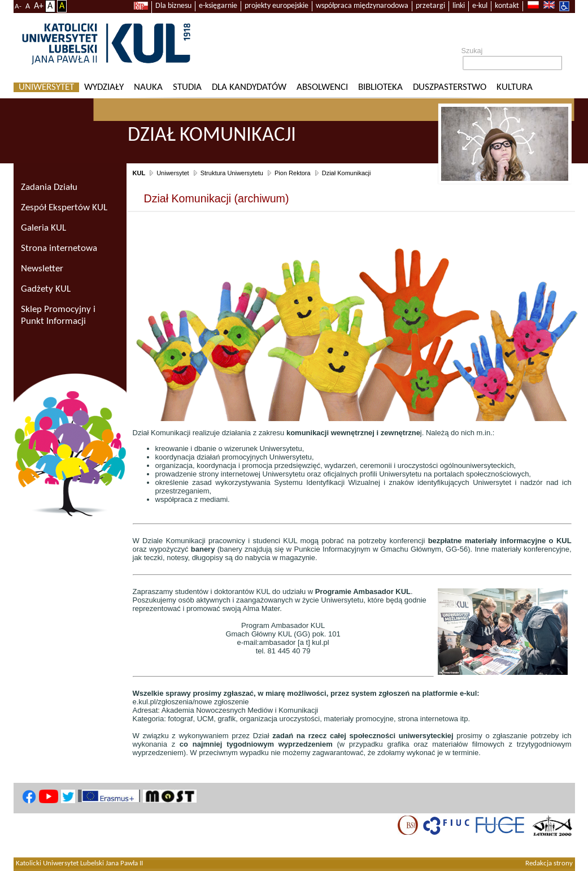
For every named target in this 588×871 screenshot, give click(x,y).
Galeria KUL (43, 228)
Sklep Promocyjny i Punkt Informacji (58, 315)
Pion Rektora (293, 173)
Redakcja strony (549, 864)
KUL (139, 173)
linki (459, 6)
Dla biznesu (173, 6)
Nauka (148, 87)
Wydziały (104, 87)
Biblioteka (380, 87)
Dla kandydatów (249, 87)
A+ (39, 6)
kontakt (507, 6)
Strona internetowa (59, 248)
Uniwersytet (46, 87)
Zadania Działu (49, 187)
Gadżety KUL (46, 289)
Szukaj (472, 51)
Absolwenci (322, 87)
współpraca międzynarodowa (362, 6)
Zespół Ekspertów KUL (64, 208)
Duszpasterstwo (450, 87)
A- (18, 6)
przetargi (430, 6)
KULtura (515, 87)
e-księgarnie (218, 6)
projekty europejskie (276, 6)
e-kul (480, 6)
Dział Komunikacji (347, 173)
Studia (187, 87)
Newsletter (42, 269)
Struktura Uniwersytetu (232, 173)
